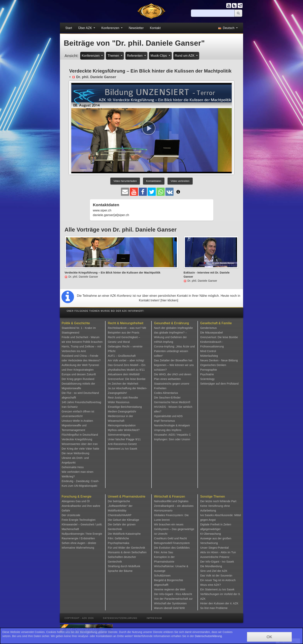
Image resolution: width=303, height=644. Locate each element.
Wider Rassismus (119, 402)
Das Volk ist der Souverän (216, 576)
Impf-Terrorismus (164, 421)
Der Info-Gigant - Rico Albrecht (173, 594)
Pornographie (209, 370)
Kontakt (155, 28)
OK (269, 637)
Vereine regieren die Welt (170, 589)
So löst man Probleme (214, 608)
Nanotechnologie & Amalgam (172, 425)
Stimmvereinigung (119, 435)
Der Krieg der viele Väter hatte (80, 449)
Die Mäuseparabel (212, 333)
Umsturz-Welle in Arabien (77, 421)
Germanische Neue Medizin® (172, 402)
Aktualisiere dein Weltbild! (124, 374)
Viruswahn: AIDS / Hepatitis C (172, 435)
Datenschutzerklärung (120, 618)
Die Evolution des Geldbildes (172, 548)
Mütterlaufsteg (209, 356)
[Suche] (213, 13)
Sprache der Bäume (120, 571)
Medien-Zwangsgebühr (122, 411)
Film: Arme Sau (164, 552)
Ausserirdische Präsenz (215, 557)
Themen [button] (114, 56)
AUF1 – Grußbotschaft (122, 356)
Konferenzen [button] (111, 28)
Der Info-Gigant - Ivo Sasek (217, 562)
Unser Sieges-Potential (214, 548)
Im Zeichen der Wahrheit (123, 384)
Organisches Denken (213, 365)
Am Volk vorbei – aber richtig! (126, 360)
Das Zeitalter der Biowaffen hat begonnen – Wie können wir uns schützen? (174, 365)
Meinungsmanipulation (122, 425)
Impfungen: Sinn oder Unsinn (172, 439)
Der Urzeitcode (71, 515)
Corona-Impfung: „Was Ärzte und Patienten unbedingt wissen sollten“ (174, 351)
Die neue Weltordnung (75, 453)
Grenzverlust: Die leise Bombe (127, 379)
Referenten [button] (135, 56)
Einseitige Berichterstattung (125, 407)
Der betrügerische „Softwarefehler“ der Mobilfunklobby (120, 506)
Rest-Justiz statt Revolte (123, 398)
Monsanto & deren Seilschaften (127, 552)
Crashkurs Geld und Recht (170, 538)
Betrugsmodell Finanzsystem (172, 543)
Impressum (154, 618)
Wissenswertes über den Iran (80, 444)
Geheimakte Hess (73, 467)
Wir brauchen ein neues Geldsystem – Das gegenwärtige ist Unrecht (174, 529)
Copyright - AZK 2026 (79, 618)
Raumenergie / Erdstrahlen (78, 538)
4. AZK (234, 603)
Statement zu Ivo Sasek (123, 449)
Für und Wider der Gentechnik (126, 548)
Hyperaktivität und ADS (168, 416)
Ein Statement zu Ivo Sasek (217, 589)
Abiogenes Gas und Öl (76, 501)
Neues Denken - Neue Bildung (219, 360)
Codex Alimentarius (166, 393)
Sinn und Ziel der (211, 571)
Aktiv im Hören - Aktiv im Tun (218, 552)
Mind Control (208, 351)
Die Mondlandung (211, 566)
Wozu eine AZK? (211, 585)
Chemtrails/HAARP (120, 515)
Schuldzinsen (162, 576)
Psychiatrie (207, 374)
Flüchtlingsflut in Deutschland (80, 435)
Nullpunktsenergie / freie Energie (82, 534)
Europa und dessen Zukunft (79, 374)
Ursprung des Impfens (168, 430)
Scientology (207, 379)
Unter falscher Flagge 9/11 (124, 439)
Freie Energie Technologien (79, 520)
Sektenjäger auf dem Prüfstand (219, 384)
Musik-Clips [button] (159, 56)
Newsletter (136, 28)
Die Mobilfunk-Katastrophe (124, 534)
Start (69, 28)
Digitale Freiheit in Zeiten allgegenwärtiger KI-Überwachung (216, 529)
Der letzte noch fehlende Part (218, 501)
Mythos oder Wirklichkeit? (124, 430)
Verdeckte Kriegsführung (77, 439)
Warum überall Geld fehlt (169, 608)
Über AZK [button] (86, 28)
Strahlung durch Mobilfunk (124, 566)
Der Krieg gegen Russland (78, 379)
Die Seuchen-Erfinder (167, 398)
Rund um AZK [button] (185, 56)
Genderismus (208, 328)
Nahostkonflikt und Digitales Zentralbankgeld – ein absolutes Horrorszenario (174, 506)
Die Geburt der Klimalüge (123, 520)
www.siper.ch (102, 210)
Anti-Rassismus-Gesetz (122, 444)
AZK (225, 571)
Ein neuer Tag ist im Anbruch (218, 580)
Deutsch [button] (227, 28)
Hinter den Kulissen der (215, 603)
